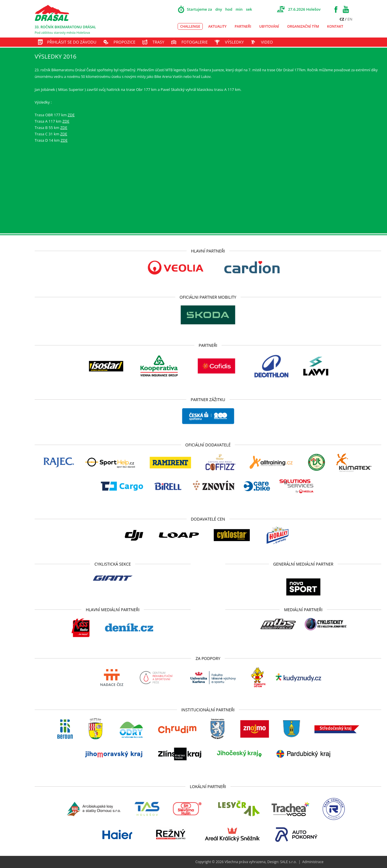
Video (267, 42)
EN (350, 19)
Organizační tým (303, 26)
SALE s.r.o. (289, 862)
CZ (342, 19)
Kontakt (335, 26)
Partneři (243, 26)
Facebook (336, 9)
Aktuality (217, 26)
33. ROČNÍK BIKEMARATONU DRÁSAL (65, 27)
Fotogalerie (195, 42)
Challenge (190, 26)
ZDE (71, 115)
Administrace (313, 862)
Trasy (158, 42)
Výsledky (235, 42)
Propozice (124, 42)
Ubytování (269, 26)
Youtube (346, 9)
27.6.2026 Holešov (304, 9)
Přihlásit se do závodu (72, 42)
